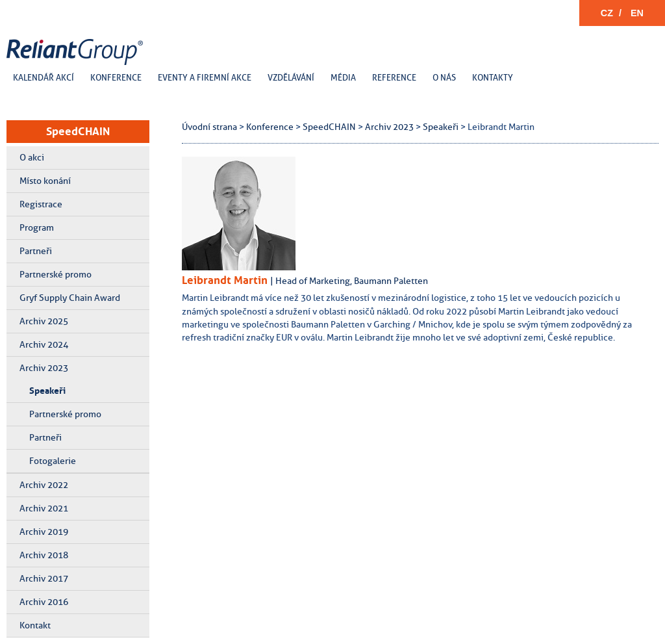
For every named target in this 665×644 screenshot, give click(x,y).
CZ (607, 13)
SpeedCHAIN (78, 131)
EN (637, 13)
